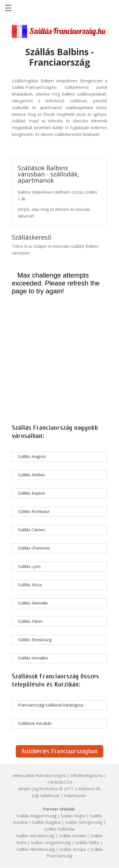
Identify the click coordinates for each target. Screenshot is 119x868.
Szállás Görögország (84, 822)
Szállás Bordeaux (34, 511)
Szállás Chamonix (34, 548)
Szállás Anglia (73, 816)
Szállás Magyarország (36, 816)
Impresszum (75, 795)
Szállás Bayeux (32, 493)
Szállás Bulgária (46, 822)
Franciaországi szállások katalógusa (51, 705)
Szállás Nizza (30, 585)
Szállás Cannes (32, 530)
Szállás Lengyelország (51, 842)
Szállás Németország (36, 849)
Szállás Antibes (32, 475)
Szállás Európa (73, 849)
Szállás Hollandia (59, 829)
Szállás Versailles (33, 658)
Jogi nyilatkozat (46, 795)
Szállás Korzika (72, 836)
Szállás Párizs (30, 621)
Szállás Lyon (29, 566)
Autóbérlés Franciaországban (60, 751)
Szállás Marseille (33, 603)
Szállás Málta (87, 842)
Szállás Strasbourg (35, 640)
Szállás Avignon (32, 456)
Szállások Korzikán (35, 723)
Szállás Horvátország (35, 836)
